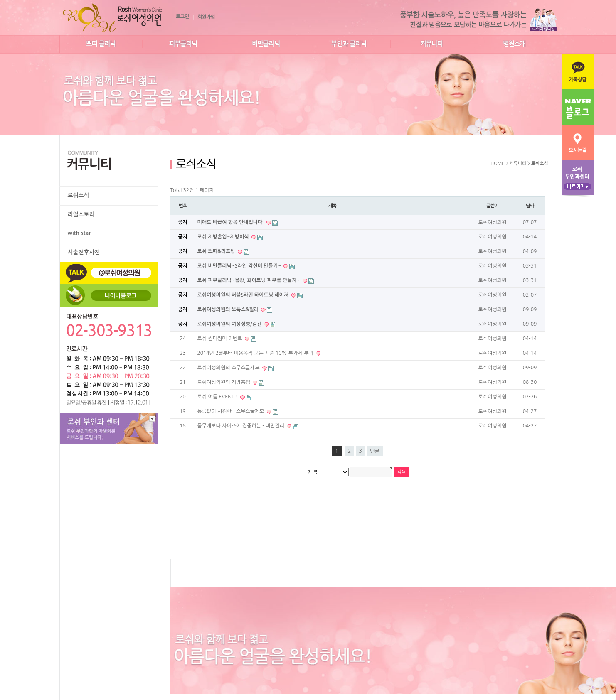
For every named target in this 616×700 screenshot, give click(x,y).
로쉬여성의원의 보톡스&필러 (229, 309)
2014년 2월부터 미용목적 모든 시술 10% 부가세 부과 (256, 353)
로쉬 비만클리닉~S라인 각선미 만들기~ (240, 266)
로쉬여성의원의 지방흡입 (225, 382)
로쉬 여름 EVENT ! (218, 397)
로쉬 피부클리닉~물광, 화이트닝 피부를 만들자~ (249, 280)
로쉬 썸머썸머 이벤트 (221, 339)
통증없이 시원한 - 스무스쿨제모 (232, 411)
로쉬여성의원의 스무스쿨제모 (229, 368)
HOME (497, 163)
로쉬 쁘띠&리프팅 (217, 251)
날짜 (530, 206)
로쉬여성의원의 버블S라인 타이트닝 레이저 (244, 295)
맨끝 (375, 451)
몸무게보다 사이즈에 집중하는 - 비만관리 (242, 426)
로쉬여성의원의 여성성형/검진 (230, 324)
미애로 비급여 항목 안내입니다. (232, 222)
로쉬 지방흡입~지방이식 (224, 237)
